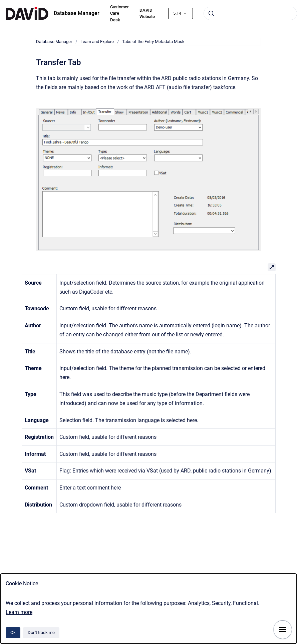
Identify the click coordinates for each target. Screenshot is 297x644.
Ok (13, 632)
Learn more (19, 612)
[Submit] (211, 13)
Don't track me (41, 632)
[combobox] (250, 13)
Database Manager (77, 13)
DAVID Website (147, 14)
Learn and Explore (97, 42)
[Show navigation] (283, 630)
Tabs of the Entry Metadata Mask (153, 42)
